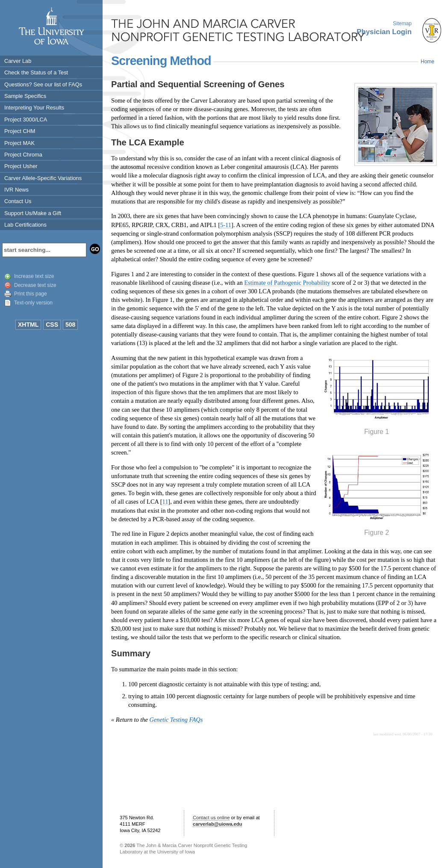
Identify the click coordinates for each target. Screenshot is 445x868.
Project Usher (21, 166)
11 (165, 502)
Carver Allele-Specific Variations (43, 178)
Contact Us (18, 201)
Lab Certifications (25, 225)
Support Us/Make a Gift (33, 213)
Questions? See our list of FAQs (43, 84)
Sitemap (402, 24)
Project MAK (19, 143)
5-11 (226, 225)
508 (70, 325)
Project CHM (20, 131)
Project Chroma (23, 155)
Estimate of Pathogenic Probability (287, 283)
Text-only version (33, 303)
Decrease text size (35, 285)
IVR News (16, 190)
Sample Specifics (25, 96)
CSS (52, 325)
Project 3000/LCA (26, 120)
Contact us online (211, 818)
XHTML (28, 325)
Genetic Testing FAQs (176, 720)
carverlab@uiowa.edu (217, 824)
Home (427, 62)
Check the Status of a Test (36, 72)
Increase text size (34, 276)
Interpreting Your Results (34, 108)
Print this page (31, 294)
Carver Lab (18, 61)
